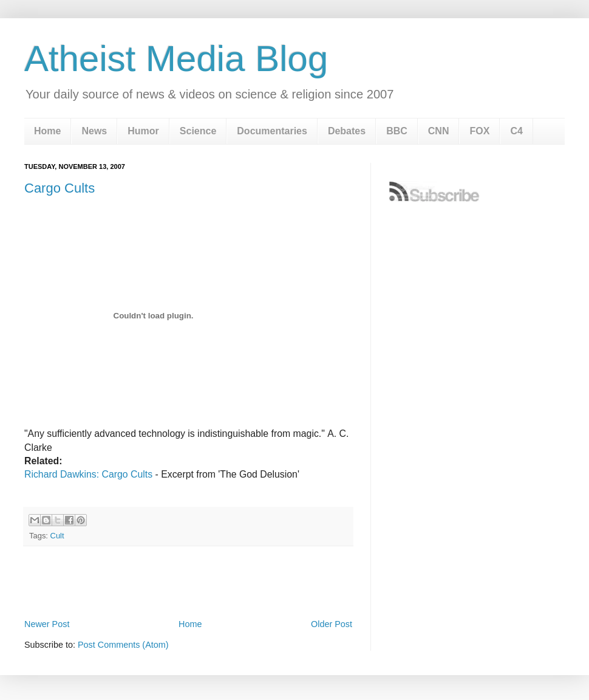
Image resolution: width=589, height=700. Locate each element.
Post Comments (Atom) (123, 645)
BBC (397, 131)
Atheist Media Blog (176, 59)
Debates (347, 131)
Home (47, 131)
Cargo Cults (60, 188)
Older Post (332, 624)
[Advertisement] (188, 582)
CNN (439, 131)
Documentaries (272, 131)
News (94, 131)
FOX (479, 131)
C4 (516, 131)
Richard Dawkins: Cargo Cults (88, 474)
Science (198, 131)
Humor (143, 131)
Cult (57, 536)
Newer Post (47, 624)
